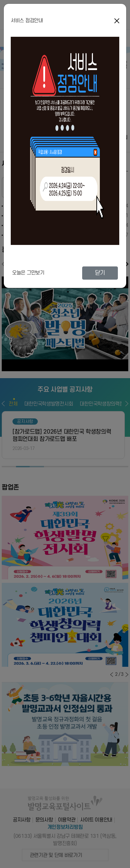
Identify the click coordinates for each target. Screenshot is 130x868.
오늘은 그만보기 (28, 273)
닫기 (100, 273)
